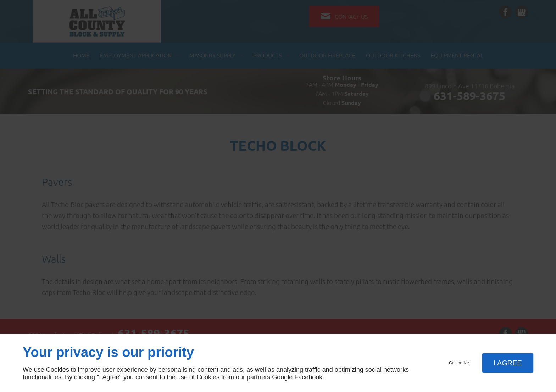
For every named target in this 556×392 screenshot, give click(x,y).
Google (282, 377)
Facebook (308, 377)
